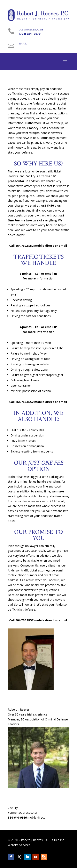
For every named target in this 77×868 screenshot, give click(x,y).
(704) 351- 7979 (29, 34)
